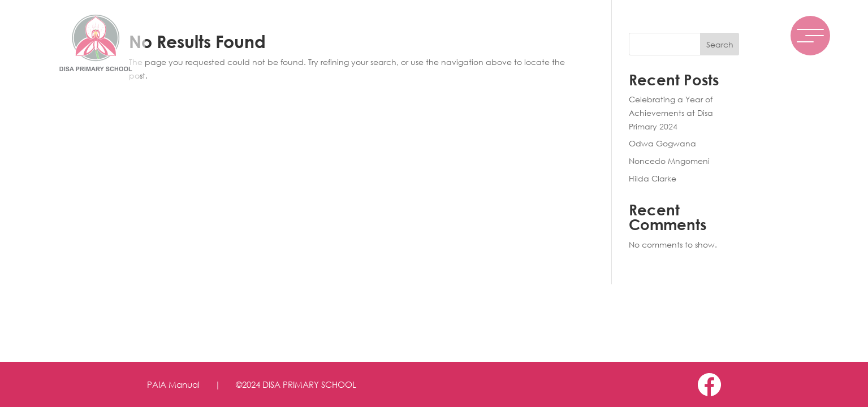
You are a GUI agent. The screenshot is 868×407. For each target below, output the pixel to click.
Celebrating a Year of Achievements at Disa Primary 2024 (671, 113)
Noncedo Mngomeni (669, 161)
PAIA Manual (173, 384)
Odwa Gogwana (662, 143)
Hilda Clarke (653, 178)
